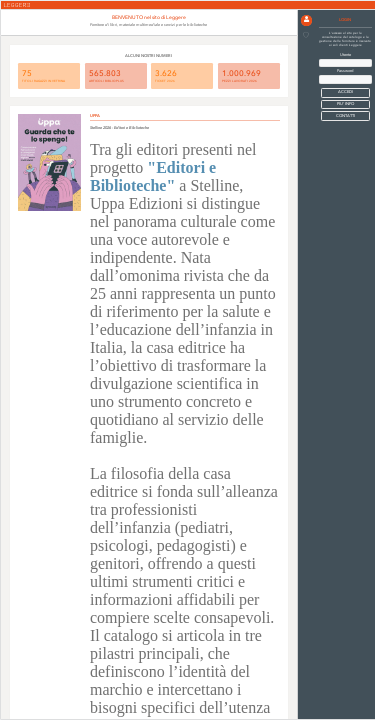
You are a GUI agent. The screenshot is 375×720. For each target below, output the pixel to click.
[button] (306, 20)
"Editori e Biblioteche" (153, 176)
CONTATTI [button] (345, 116)
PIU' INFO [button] (345, 104)
